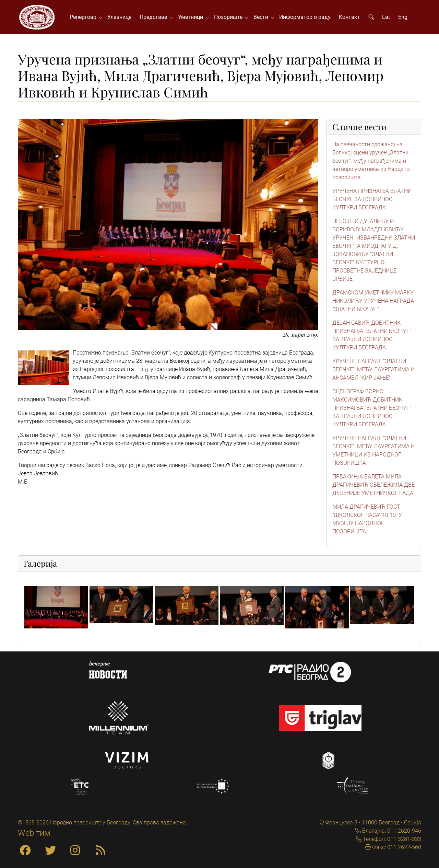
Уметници (192, 17)
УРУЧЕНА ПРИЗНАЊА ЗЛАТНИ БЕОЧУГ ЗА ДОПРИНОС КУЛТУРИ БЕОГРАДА (372, 199)
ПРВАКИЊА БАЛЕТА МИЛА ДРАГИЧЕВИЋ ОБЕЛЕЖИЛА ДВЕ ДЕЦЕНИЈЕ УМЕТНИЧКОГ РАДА (373, 485)
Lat (386, 17)
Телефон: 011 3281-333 (391, 839)
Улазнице (119, 17)
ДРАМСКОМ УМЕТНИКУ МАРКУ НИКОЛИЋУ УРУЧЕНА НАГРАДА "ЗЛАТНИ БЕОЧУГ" (373, 301)
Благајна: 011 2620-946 (391, 831)
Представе (155, 17)
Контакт (349, 17)
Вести (262, 17)
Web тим (34, 833)
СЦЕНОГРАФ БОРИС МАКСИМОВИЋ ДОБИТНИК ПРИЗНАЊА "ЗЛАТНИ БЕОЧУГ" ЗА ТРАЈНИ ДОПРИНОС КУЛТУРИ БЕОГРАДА (372, 408)
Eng (403, 17)
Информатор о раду (305, 17)
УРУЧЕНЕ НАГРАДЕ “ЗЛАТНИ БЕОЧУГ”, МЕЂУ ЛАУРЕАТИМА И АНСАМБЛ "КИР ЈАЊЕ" (373, 369)
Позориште (230, 17)
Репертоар (84, 17)
